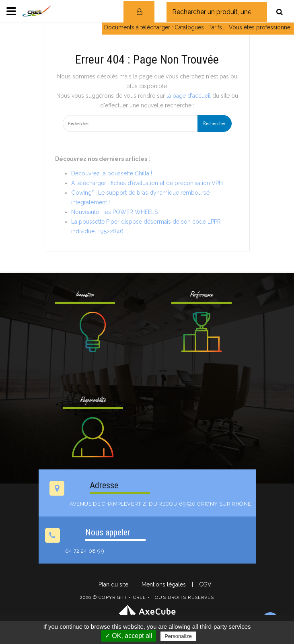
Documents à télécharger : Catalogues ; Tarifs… (164, 27)
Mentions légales (164, 584)
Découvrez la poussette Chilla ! (112, 173)
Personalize (178, 636)
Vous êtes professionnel (260, 27)
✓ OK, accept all (128, 636)
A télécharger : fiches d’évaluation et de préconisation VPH (147, 183)
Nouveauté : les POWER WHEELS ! (116, 212)
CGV (205, 584)
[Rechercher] (280, 12)
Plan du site (113, 584)
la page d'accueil (189, 96)
